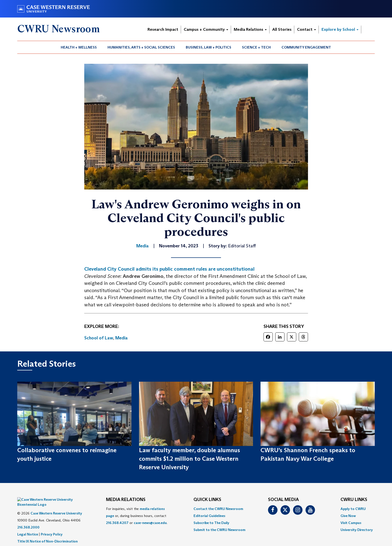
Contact (306, 29)
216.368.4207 (117, 523)
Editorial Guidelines (209, 516)
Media (121, 338)
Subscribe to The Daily (211, 523)
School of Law (99, 338)
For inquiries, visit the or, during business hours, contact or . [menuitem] (137, 516)
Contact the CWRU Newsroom (218, 509)
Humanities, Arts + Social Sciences (141, 47)
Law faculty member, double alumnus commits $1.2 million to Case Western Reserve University (189, 459)
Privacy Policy (52, 527)
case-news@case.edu (150, 523)
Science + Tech (256, 47)
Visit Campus (351, 523)
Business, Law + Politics (208, 47)
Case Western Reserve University (56, 506)
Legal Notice (28, 527)
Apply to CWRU (353, 509)
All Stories (282, 29)
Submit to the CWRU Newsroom (219, 530)
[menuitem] (79, 47)
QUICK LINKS (207, 500)
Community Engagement (306, 47)
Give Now (348, 516)
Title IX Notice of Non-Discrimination (47, 534)
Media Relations (250, 29)
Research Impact (163, 29)
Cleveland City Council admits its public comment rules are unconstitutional (169, 269)
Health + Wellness (79, 47)
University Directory (357, 530)
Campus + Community (206, 29)
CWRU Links (354, 500)
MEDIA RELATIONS (126, 500)
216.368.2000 (28, 520)
